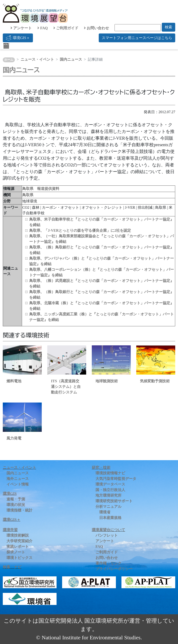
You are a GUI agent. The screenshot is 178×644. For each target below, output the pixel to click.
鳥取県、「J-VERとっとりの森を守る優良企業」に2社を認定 (80, 230)
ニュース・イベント (37, 59)
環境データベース (110, 484)
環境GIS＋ (18, 38)
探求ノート (16, 552)
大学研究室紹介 (19, 541)
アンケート (21, 28)
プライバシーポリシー (114, 569)
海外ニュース (18, 479)
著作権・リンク (108, 563)
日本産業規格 (110, 518)
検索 (168, 27)
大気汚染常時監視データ (116, 479)
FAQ (43, 28)
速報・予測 (16, 499)
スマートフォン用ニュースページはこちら (137, 38)
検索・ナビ (12, 567)
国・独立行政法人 (110, 490)
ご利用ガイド (66, 28)
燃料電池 (14, 381)
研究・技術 (101, 467)
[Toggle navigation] (6, 46)
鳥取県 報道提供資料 (41, 189)
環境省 (105, 512)
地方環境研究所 (108, 495)
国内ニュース (71, 59)
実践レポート (18, 547)
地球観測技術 (107, 381)
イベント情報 (18, 484)
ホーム (9, 60)
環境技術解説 (18, 535)
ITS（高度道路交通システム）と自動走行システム (66, 387)
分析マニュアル (108, 507)
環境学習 (10, 530)
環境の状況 (16, 505)
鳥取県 (28, 195)
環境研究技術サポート (114, 501)
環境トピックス (19, 558)
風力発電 (14, 438)
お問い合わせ (96, 28)
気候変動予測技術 (155, 381)
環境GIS (10, 494)
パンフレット (107, 535)
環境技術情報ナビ (110, 473)
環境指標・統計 (19, 510)
